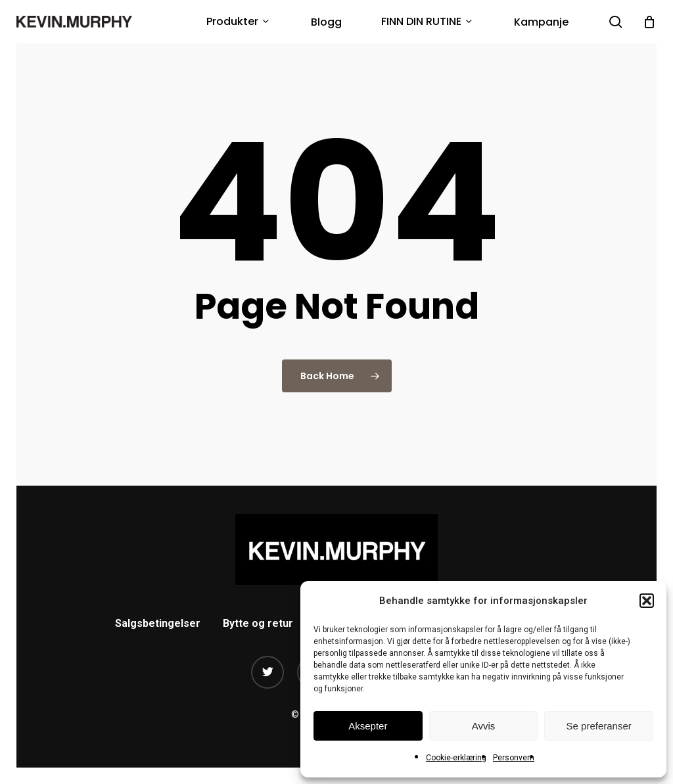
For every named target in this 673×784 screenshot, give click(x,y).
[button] (647, 601)
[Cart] (649, 22)
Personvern (514, 758)
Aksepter (368, 726)
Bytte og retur (258, 623)
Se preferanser (599, 726)
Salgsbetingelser (158, 623)
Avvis (484, 726)
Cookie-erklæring (456, 758)
